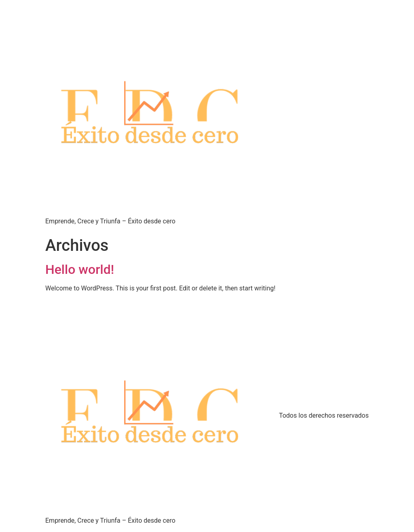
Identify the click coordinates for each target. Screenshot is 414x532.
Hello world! (80, 269)
